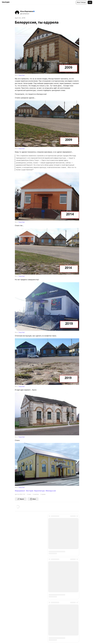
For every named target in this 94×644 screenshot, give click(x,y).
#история (30, 491)
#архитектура (39, 491)
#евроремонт (20, 491)
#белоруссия (51, 491)
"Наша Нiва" (22, 75)
